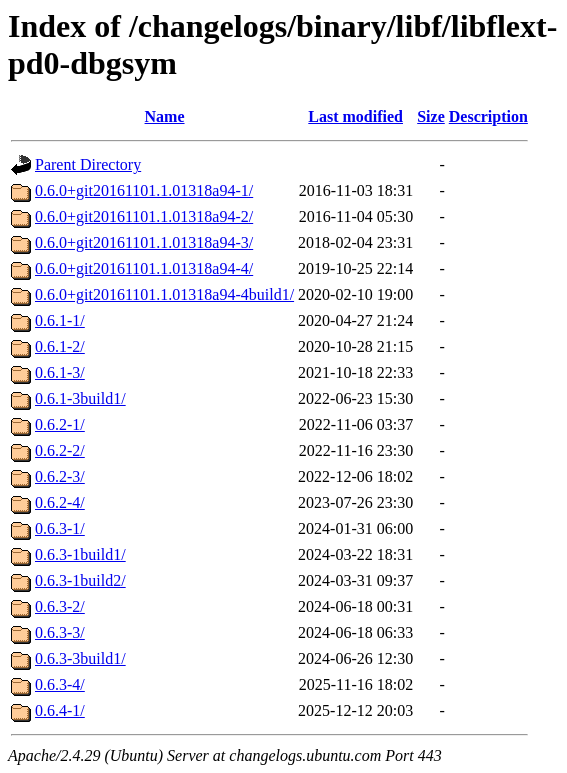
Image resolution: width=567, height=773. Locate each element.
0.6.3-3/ (60, 632)
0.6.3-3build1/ (80, 658)
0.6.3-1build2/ (80, 580)
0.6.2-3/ (60, 476)
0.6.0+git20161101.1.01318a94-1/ (144, 190)
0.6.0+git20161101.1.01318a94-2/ (144, 216)
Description (488, 116)
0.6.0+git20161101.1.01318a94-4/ (144, 268)
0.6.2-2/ (60, 450)
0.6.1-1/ (60, 320)
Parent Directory (88, 164)
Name (165, 116)
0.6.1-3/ (60, 372)
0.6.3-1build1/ (80, 554)
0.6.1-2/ (60, 346)
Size (431, 116)
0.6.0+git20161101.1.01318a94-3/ (144, 242)
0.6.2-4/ (60, 502)
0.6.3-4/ (60, 684)
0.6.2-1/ (60, 424)
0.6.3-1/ (60, 528)
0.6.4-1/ (60, 710)
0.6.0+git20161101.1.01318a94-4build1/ (164, 294)
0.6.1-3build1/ (80, 398)
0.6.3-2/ (60, 606)
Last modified (355, 116)
